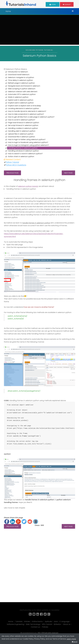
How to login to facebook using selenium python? (28, 142)
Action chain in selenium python (21, 156)
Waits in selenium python (18, 97)
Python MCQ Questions (16, 165)
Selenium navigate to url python (21, 77)
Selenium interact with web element (23, 92)
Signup (67, 4)
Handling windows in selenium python (23, 151)
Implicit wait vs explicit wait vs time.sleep (24, 106)
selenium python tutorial (28, 186)
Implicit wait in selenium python (21, 103)
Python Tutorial (12, 162)
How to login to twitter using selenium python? (27, 139)
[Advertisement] (39, 30)
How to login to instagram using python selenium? (28, 145)
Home (8, 11)
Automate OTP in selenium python (22, 94)
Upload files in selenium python (21, 134)
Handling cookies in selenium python (23, 128)
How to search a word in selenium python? (25, 154)
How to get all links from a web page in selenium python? (31, 117)
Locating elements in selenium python (24, 108)
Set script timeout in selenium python (23, 125)
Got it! (75, 642)
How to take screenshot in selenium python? (26, 114)
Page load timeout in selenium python (24, 123)
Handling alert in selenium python (22, 131)
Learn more (71, 639)
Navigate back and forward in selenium (24, 86)
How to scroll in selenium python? (22, 120)
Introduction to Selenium (18, 72)
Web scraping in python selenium (22, 89)
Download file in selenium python (21, 137)
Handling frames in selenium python (23, 148)
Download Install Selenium (19, 75)
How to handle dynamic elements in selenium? (27, 111)
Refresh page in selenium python (21, 83)
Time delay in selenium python (20, 80)
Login (53, 4)
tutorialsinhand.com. (30, 633)
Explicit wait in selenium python (21, 100)
